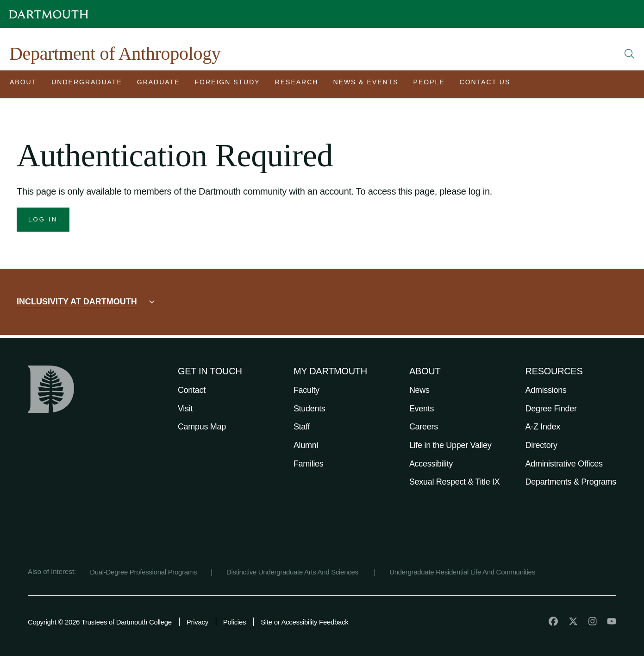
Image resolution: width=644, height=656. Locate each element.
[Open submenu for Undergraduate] (87, 84)
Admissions (546, 390)
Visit (185, 409)
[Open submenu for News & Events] (366, 84)
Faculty (306, 390)
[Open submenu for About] (23, 84)
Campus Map (202, 427)
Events (422, 409)
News (419, 390)
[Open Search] (630, 54)
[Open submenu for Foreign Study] (228, 84)
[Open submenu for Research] (297, 84)
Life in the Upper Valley (450, 445)
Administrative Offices (564, 464)
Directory (541, 445)
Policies (234, 622)
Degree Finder (551, 409)
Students (309, 409)
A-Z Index (543, 427)
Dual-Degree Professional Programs (143, 572)
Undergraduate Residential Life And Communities (462, 572)
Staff (302, 427)
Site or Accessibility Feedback (304, 622)
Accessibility (431, 464)
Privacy (197, 622)
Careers (424, 427)
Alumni (306, 445)
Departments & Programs (571, 482)
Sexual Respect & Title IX (455, 482)
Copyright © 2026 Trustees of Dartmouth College (100, 622)
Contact (192, 390)
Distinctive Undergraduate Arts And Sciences (293, 572)
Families (309, 464)
